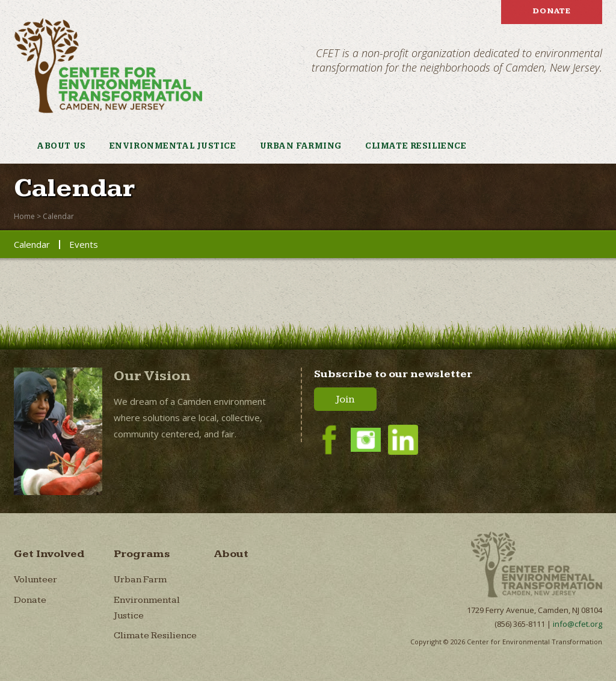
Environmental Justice (173, 146)
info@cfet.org (577, 624)
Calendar (58, 216)
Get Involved (49, 554)
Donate (552, 11)
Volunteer (35, 580)
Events (84, 244)
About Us (61, 146)
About (231, 554)
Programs (142, 554)
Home (24, 216)
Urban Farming (301, 146)
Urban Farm (140, 580)
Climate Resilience (416, 146)
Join (345, 399)
